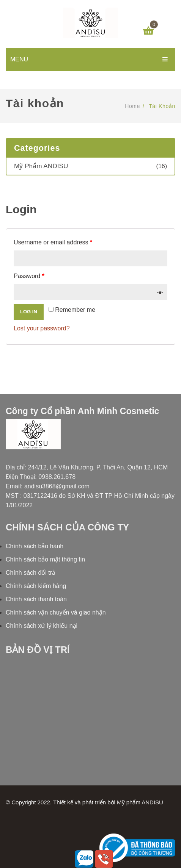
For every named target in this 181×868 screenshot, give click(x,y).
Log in (29, 312)
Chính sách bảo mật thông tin (45, 559)
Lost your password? (42, 328)
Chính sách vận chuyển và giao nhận (56, 612)
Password (29, 276)
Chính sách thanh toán (36, 599)
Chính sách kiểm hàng (36, 586)
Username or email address (53, 242)
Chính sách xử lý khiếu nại (42, 626)
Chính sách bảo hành (35, 546)
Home (132, 106)
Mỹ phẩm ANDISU (41, 166)
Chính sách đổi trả (31, 573)
